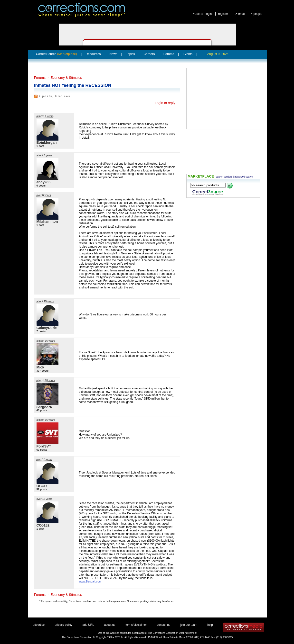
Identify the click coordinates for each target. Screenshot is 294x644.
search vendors (224, 177)
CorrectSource (57, 54)
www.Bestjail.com (90, 581)
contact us (164, 625)
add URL (88, 625)
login (209, 14)
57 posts (42, 489)
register (223, 14)
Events (188, 54)
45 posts (42, 410)
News (113, 54)
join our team (189, 625)
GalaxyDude (47, 328)
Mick (40, 367)
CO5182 (43, 525)
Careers (149, 54)
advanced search (244, 177)
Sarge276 (44, 407)
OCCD (42, 486)
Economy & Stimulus (66, 78)
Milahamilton (47, 222)
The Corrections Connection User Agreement (172, 633)
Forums (169, 54)
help (210, 625)
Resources (93, 54)
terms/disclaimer (136, 625)
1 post (40, 146)
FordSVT (44, 446)
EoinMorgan (47, 143)
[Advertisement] (223, 99)
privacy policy (64, 625)
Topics (130, 54)
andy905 (44, 182)
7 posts (41, 331)
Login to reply (165, 103)
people (258, 14)
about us (110, 625)
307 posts (43, 371)
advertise (39, 625)
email (242, 14)
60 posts (42, 450)
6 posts (41, 186)
